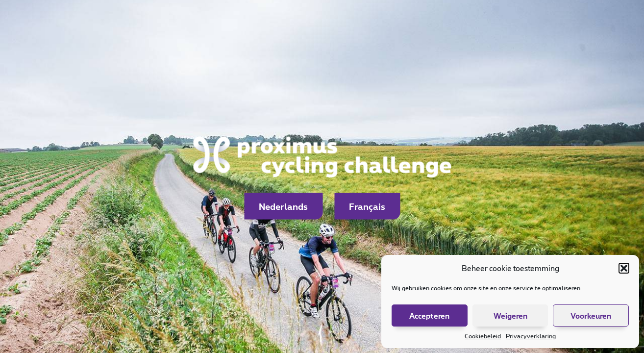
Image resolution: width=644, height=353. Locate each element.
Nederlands (283, 206)
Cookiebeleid (483, 336)
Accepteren (429, 316)
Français (367, 206)
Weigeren (510, 316)
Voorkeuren (591, 316)
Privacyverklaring (531, 336)
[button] (624, 268)
